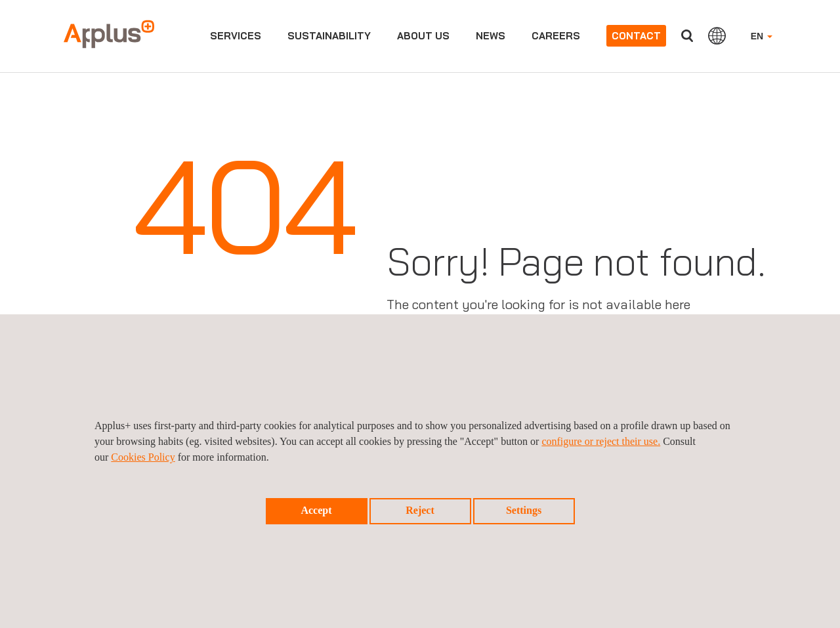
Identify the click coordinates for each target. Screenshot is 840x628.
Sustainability (329, 36)
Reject (420, 510)
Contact (636, 36)
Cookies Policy (143, 457)
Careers (556, 36)
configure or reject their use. (601, 441)
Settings (524, 510)
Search (687, 36)
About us (423, 36)
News (491, 36)
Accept (316, 510)
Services (236, 36)
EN (762, 36)
